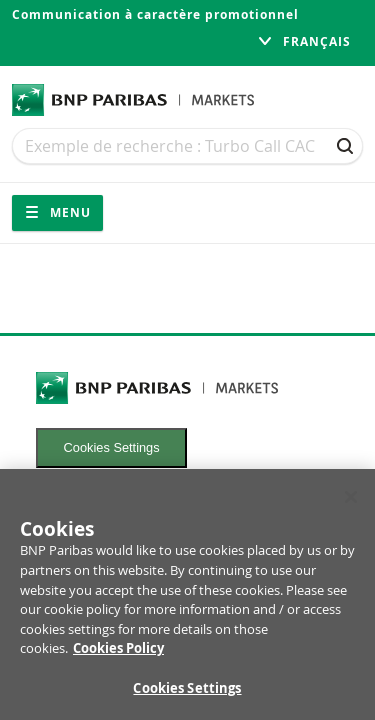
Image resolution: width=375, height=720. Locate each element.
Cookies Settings (112, 447)
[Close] (351, 503)
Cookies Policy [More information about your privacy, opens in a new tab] (118, 654)
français (304, 41)
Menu (57, 212)
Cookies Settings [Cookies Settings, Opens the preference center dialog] (187, 694)
